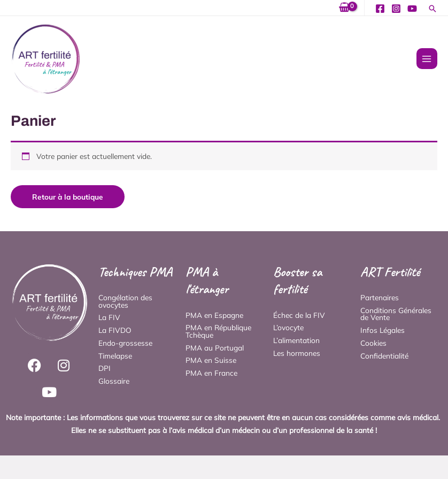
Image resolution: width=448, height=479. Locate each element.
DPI (105, 368)
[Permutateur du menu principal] (427, 59)
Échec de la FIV (299, 315)
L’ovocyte (288, 327)
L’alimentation (296, 340)
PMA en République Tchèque (218, 331)
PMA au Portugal (215, 348)
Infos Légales (383, 330)
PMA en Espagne (214, 315)
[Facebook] (380, 9)
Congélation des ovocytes (125, 301)
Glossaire (114, 381)
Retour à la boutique (68, 197)
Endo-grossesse (125, 343)
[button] (432, 9)
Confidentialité (384, 356)
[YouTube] (412, 9)
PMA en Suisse (211, 360)
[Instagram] (396, 9)
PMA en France (211, 373)
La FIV (109, 317)
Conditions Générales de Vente (396, 314)
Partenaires (380, 297)
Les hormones (297, 353)
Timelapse (115, 356)
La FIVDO (115, 330)
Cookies (373, 343)
